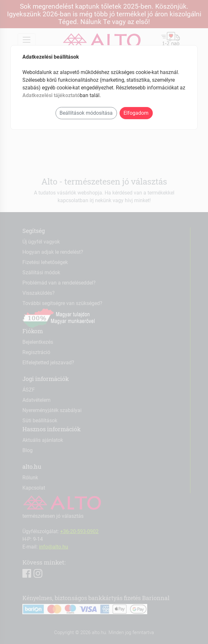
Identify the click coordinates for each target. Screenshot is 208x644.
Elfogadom (136, 113)
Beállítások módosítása (86, 113)
